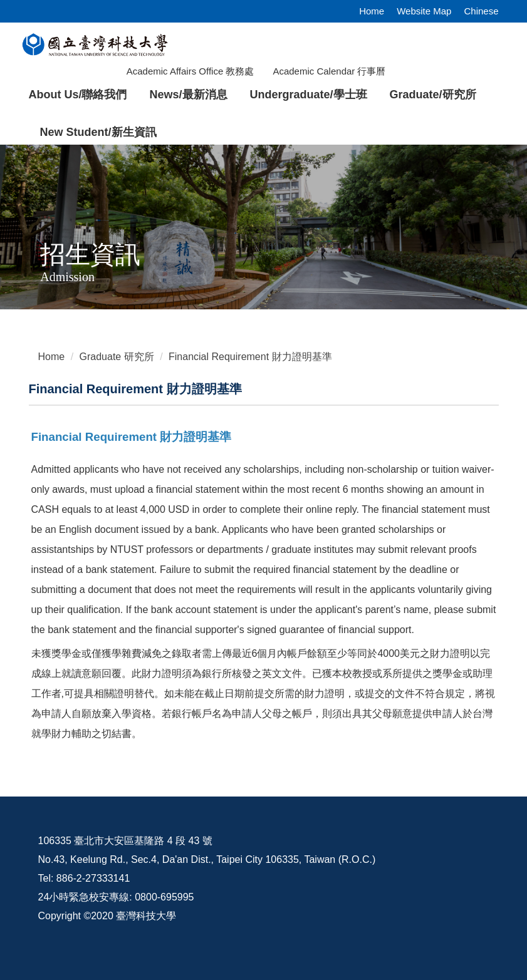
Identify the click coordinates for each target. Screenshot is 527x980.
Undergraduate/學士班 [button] (309, 95)
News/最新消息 (189, 95)
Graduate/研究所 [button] (433, 95)
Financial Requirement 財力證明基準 (250, 357)
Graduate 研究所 (117, 357)
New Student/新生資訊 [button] (98, 132)
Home (372, 11)
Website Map (424, 11)
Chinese (481, 11)
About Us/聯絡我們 (78, 95)
